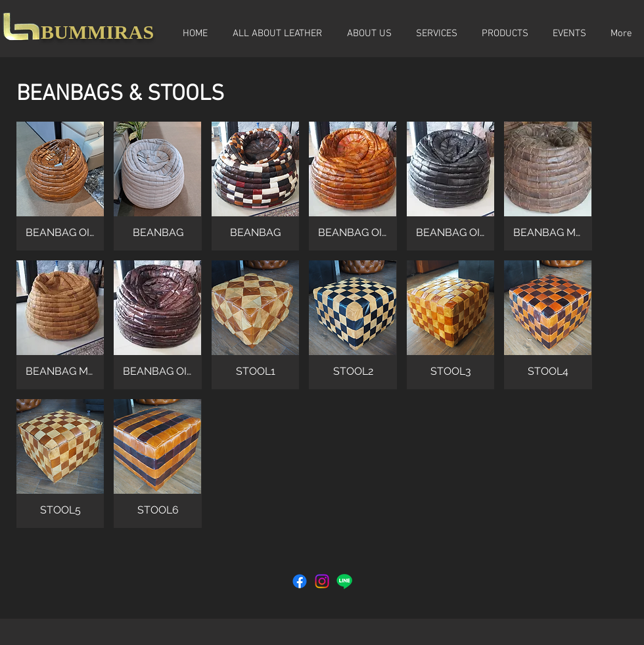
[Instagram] (322, 581)
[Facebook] (300, 581)
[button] (60, 186)
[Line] (344, 581)
